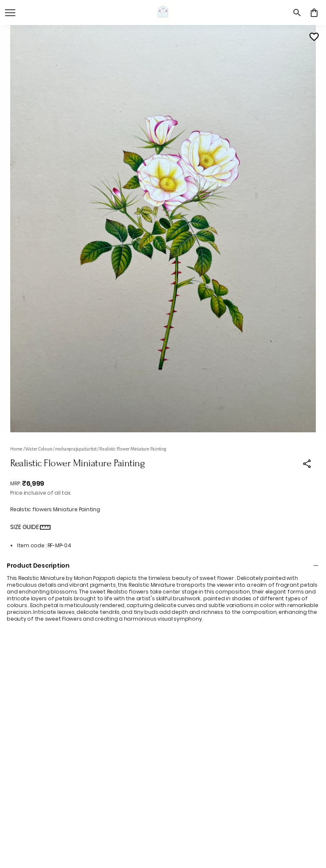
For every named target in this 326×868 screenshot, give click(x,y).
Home (16, 449)
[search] (297, 13)
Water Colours (39, 449)
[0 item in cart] (314, 13)
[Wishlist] (314, 37)
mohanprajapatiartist (76, 449)
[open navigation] (10, 13)
